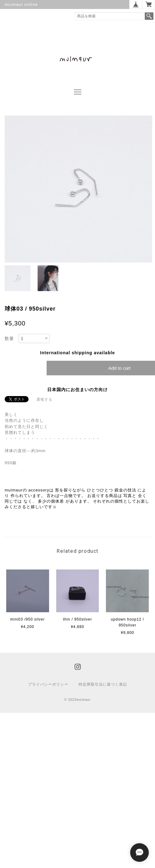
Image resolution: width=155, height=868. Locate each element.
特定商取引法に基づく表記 (103, 684)
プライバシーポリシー (48, 684)
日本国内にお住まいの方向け (77, 390)
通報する (44, 399)
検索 (149, 16)
